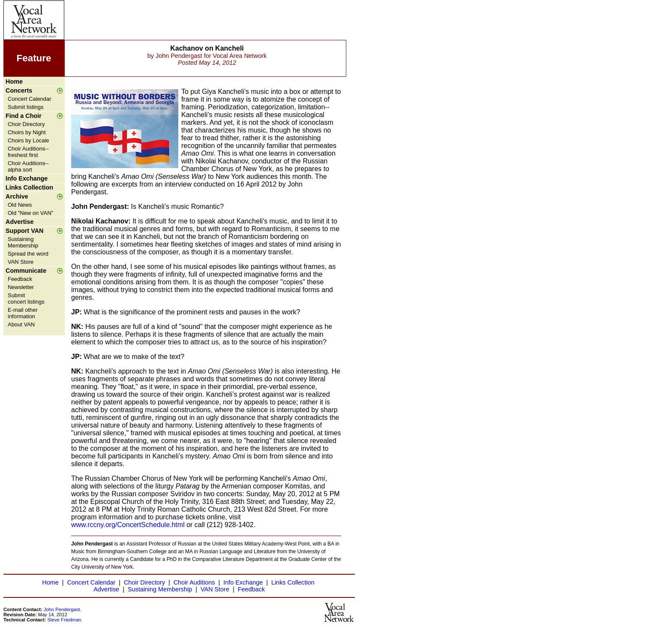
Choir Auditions (194, 582)
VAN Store (21, 262)
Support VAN (24, 231)
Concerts (19, 90)
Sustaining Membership (23, 242)
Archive (17, 196)
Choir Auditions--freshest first (28, 152)
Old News (20, 205)
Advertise (20, 222)
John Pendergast (62, 609)
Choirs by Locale (28, 140)
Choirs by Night (27, 132)
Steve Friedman (64, 620)
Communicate (26, 271)
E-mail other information (23, 313)
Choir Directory (26, 124)
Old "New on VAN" (30, 213)
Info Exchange (27, 178)
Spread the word (28, 254)
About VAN (21, 324)
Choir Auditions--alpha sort (28, 166)
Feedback (20, 279)
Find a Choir (24, 116)
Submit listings (26, 107)
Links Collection (29, 187)
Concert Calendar (30, 99)
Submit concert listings (26, 298)
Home (14, 81)
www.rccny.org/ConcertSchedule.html (128, 525)
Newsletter (21, 287)
